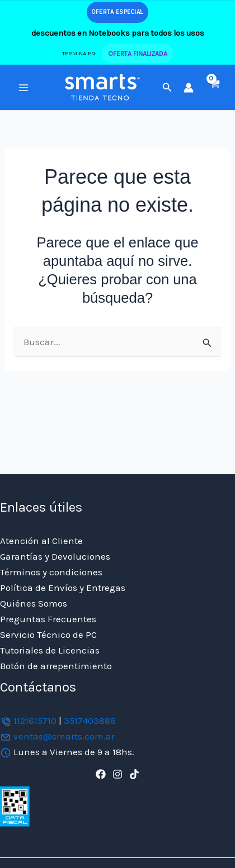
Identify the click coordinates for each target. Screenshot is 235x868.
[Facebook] (101, 774)
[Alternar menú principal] (23, 88)
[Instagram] (117, 774)
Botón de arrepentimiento (56, 666)
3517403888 (90, 721)
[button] (167, 88)
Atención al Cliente (41, 541)
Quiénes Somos (34, 603)
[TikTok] (134, 774)
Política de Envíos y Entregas (63, 588)
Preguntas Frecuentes (48, 619)
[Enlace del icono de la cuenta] (189, 88)
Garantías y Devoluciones (55, 556)
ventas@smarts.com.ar (64, 736)
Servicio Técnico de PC (48, 635)
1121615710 (35, 721)
